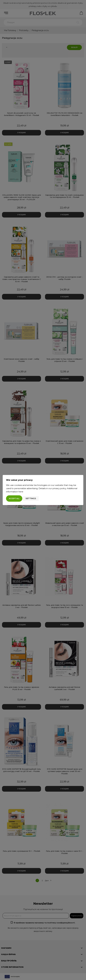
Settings (31, 498)
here (21, 492)
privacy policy (59, 488)
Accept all (14, 499)
